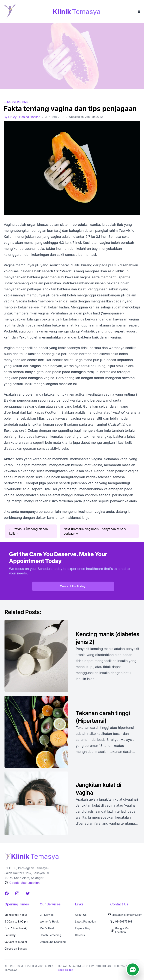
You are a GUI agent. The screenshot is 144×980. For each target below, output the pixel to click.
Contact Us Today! (73, 586)
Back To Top (66, 970)
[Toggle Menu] (139, 11)
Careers (80, 935)
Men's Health (48, 928)
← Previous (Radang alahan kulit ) (28, 531)
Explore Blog (83, 928)
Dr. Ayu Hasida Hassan (24, 117)
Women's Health (50, 921)
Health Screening (50, 935)
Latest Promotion (85, 921)
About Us (81, 915)
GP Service (47, 915)
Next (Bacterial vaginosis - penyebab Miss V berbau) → (95, 531)
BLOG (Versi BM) (16, 102)
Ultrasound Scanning (53, 942)
